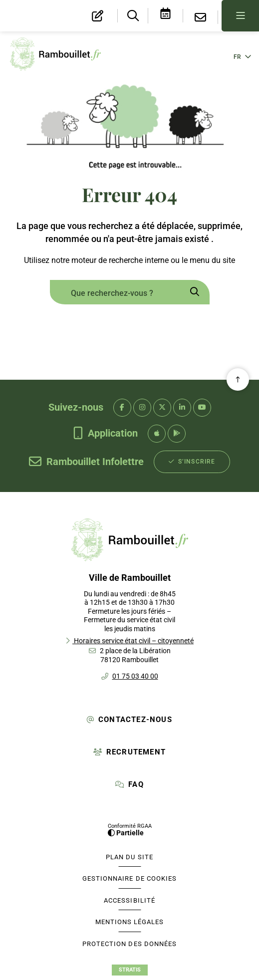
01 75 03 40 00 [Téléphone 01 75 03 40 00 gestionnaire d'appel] (135, 676)
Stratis (130, 970)
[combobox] (115, 294)
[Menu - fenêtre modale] (240, 16)
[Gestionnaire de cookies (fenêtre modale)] (130, 879)
